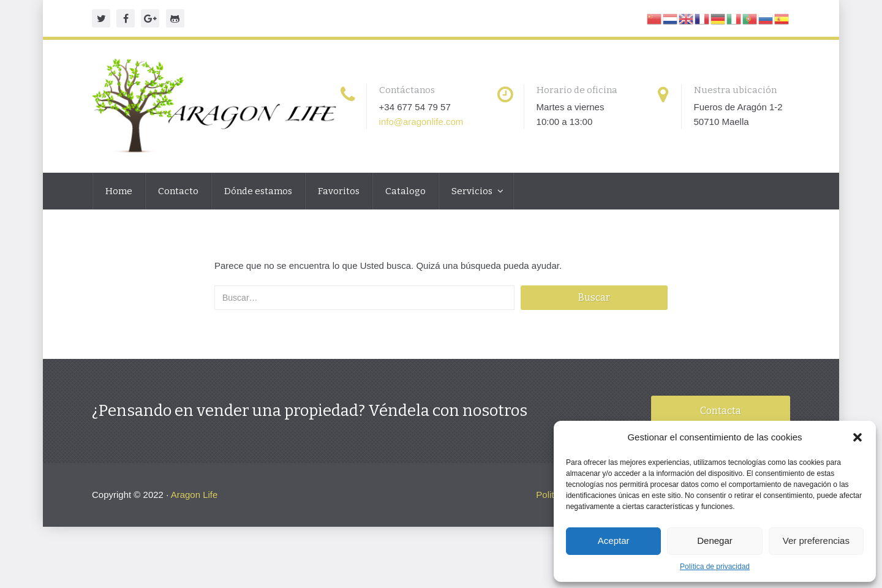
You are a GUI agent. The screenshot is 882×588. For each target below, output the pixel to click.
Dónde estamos (258, 191)
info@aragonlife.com (421, 122)
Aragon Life (194, 495)
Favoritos (339, 191)
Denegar (715, 541)
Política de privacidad (715, 567)
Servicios (473, 191)
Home (119, 191)
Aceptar (614, 541)
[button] (858, 437)
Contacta (721, 411)
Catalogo (405, 191)
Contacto (178, 191)
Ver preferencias (816, 541)
